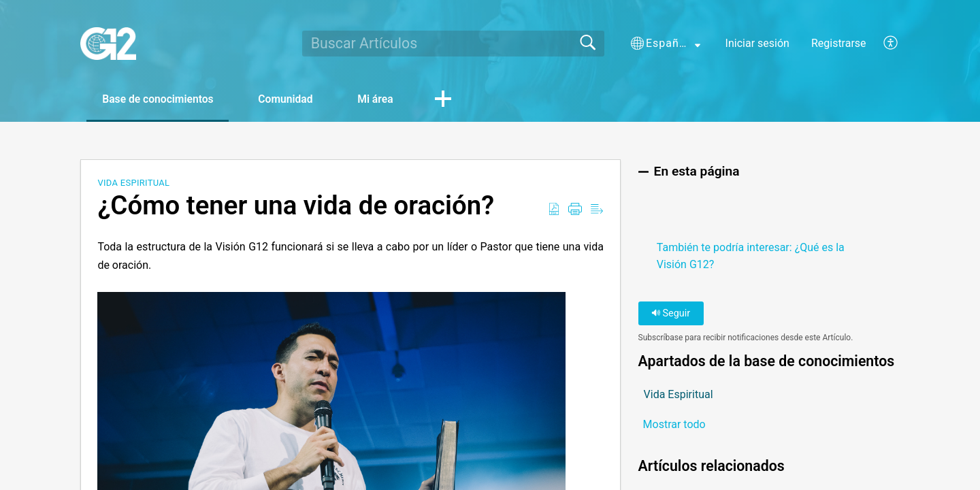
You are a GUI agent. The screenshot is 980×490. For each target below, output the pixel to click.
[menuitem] (883, 44)
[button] (666, 44)
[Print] (575, 210)
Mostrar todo (674, 425)
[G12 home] (108, 44)
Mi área (388, 99)
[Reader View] (597, 210)
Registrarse (839, 43)
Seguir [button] (671, 314)
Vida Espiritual (133, 183)
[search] (453, 44)
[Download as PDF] (554, 210)
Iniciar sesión (757, 43)
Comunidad (294, 99)
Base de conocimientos (161, 99)
